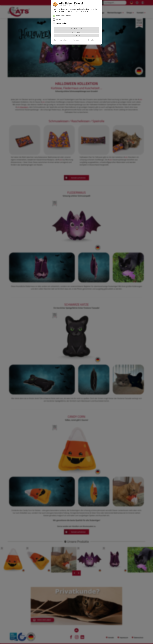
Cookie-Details (92, 40)
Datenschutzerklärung (61, 40)
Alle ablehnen (77, 32)
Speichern (76, 36)
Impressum (77, 40)
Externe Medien (61, 23)
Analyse (58, 19)
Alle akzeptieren (76, 28)
